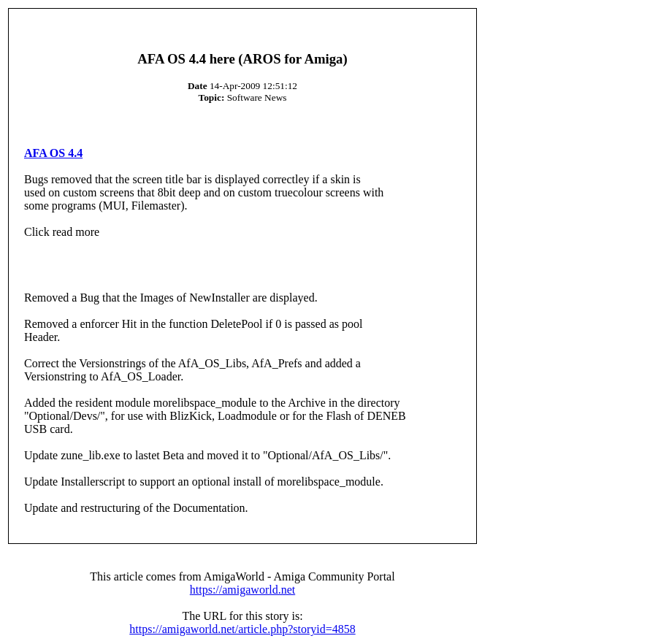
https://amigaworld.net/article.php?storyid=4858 (242, 629)
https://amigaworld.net (242, 590)
